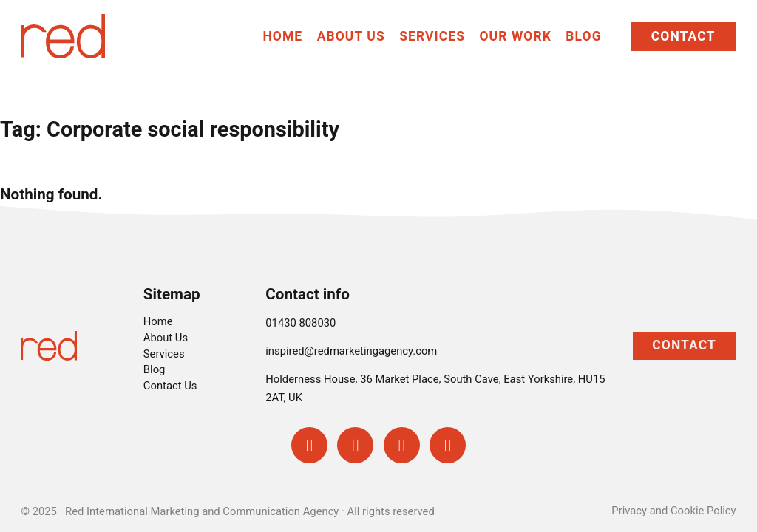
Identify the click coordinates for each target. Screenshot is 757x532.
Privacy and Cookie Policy (673, 511)
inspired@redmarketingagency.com (351, 351)
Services (432, 36)
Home (282, 36)
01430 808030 (301, 323)
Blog (583, 36)
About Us (351, 36)
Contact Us (170, 386)
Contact (683, 36)
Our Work (516, 36)
